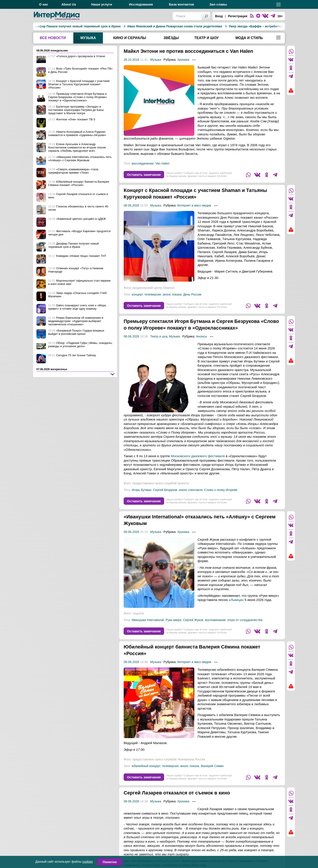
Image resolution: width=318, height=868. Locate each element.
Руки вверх (173, 627)
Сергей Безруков (165, 497)
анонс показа (172, 294)
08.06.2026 (131, 205)
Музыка (88, 38)
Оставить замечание (144, 175)
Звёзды (171, 38)
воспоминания (215, 627)
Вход (219, 16)
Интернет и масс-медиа (194, 205)
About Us (69, 4)
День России (192, 294)
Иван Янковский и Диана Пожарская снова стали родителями (130, 26)
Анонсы (202, 343)
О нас (44, 4)
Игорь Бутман (141, 497)
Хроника (183, 60)
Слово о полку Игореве (221, 497)
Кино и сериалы (130, 38)
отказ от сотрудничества (245, 627)
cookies (88, 862)
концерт (137, 294)
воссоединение (143, 163)
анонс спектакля (191, 497)
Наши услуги (102, 4)
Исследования (141, 4)
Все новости (53, 38)
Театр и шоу (206, 38)
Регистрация (238, 16)
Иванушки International (148, 627)
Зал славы (218, 4)
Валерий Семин (212, 773)
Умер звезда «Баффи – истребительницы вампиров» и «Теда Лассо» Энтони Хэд (246, 26)
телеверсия (153, 294)
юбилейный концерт (146, 773)
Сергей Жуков (193, 627)
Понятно (110, 862)
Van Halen (162, 163)
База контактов (181, 4)
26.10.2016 (131, 60)
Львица (236, 606)
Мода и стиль (249, 38)
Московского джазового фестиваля (198, 463)
